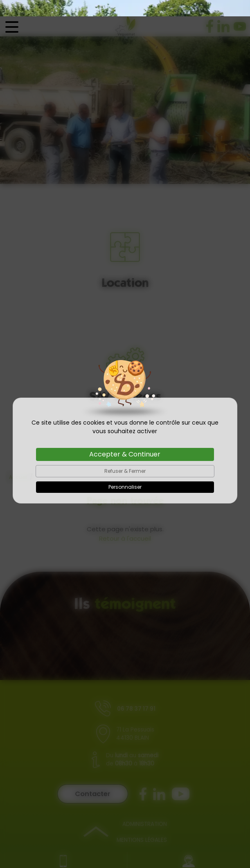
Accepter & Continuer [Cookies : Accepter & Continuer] (125, 438)
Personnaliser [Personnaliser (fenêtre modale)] (125, 471)
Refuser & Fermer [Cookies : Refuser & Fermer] (125, 455)
